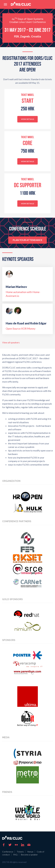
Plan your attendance (27, 240)
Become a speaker (29, 855)
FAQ (15, 855)
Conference (8, 852)
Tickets (20, 852)
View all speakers (11, 342)
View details (28, 119)
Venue (30, 852)
